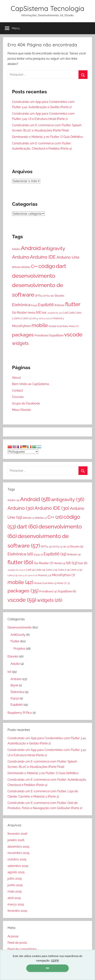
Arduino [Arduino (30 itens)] (21, 257)
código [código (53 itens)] (47, 266)
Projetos (19, 649)
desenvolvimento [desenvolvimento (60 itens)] (34, 276)
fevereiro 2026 (17, 834)
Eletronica (17, 692)
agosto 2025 (16, 872)
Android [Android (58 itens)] (31, 248)
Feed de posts (17, 943)
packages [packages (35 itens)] (23, 335)
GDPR (55, 961)
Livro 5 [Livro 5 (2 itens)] (42, 318)
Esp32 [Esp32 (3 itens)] (34, 305)
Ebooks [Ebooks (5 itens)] (59, 296)
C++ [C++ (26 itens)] (34, 266)
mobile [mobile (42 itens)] (40, 325)
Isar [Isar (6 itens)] (44, 313)
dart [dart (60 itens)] (61, 266)
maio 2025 (15, 891)
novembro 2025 (18, 853)
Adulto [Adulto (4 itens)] (16, 249)
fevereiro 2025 (17, 911)
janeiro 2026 (16, 840)
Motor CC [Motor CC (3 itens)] (74, 326)
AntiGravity (18, 635)
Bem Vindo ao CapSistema (31, 384)
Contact (17, 391)
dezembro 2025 (18, 847)
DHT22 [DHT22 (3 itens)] (47, 296)
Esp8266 (17, 705)
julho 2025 (15, 879)
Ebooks (13, 656)
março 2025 (16, 904)
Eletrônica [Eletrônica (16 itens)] (21, 305)
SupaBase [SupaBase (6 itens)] (56, 335)
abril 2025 (14, 898)
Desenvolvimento (20, 627)
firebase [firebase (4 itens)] (60, 305)
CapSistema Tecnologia (47, 8)
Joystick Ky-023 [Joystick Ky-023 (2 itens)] (55, 313)
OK (47, 968)
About (16, 378)
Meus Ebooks (21, 410)
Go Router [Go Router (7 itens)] (19, 312)
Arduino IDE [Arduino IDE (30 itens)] (43, 257)
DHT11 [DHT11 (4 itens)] (39, 296)
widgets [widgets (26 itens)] (20, 343)
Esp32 (15, 698)
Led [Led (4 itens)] (66, 313)
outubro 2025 (17, 859)
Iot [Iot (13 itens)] (38, 312)
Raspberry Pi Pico (20, 713)
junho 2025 (15, 885)
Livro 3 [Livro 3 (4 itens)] (26, 318)
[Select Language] (23, 452)
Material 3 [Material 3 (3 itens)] (58, 318)
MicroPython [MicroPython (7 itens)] (21, 326)
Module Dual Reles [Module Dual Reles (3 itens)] (58, 326)
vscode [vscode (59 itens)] (73, 335)
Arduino (16, 679)
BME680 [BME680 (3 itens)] (26, 267)
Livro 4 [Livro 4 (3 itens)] (35, 318)
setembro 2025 (18, 866)
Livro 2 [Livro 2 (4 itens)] (18, 318)
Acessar (13, 936)
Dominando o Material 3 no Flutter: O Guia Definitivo (47, 137)
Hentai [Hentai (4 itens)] (32, 313)
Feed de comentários (22, 949)
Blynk (14, 685)
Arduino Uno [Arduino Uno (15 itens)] (68, 257)
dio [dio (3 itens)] (52, 296)
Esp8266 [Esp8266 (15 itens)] (46, 305)
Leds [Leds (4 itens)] (72, 313)
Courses (18, 397)
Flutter (15, 641)
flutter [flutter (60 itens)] (73, 304)
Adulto (15, 664)
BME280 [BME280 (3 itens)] (16, 267)
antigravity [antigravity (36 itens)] (53, 248)
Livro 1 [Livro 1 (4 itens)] (52, 570)
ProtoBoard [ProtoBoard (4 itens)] (41, 335)
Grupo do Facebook (26, 403)
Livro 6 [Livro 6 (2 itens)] (49, 318)
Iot (9, 672)
